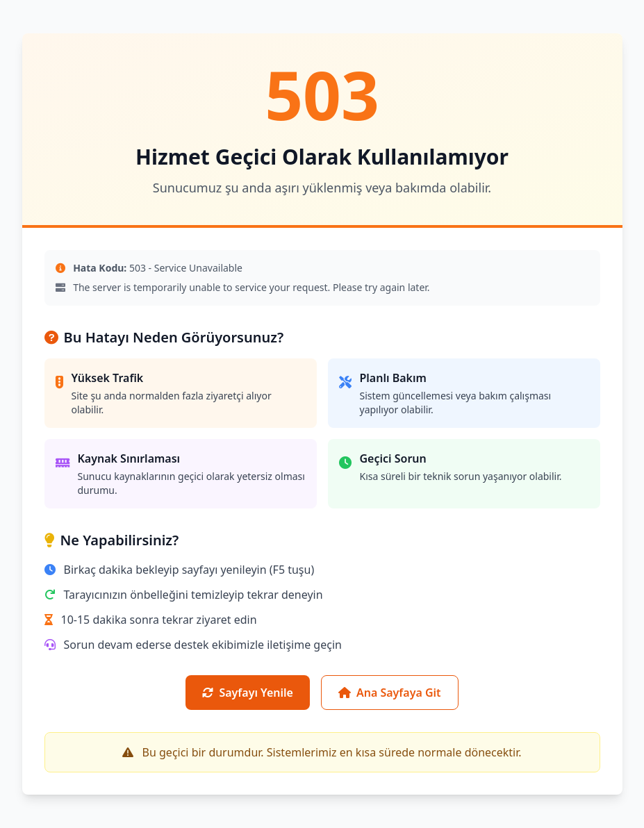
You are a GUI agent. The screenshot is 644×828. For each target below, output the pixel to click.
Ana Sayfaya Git (390, 693)
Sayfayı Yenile (248, 693)
